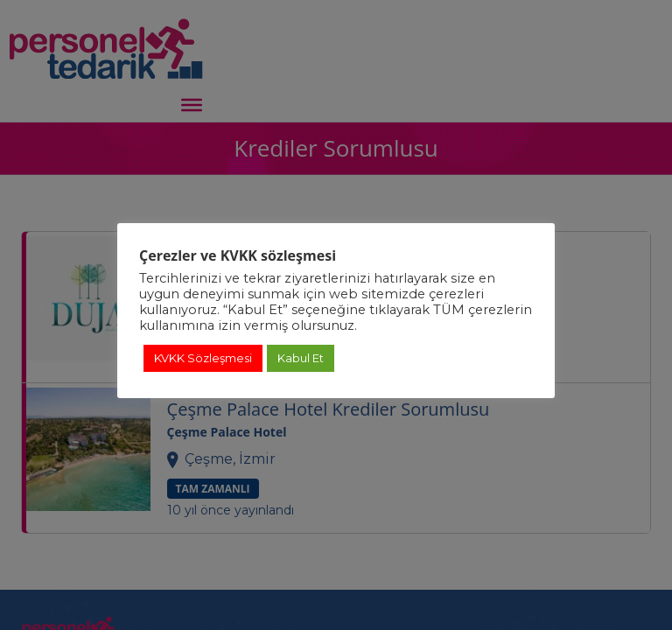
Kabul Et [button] (301, 358)
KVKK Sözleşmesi (203, 358)
